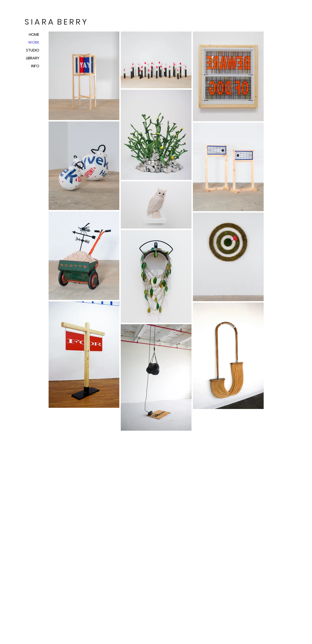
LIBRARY (33, 58)
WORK (34, 42)
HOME (34, 34)
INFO (35, 66)
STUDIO (33, 50)
